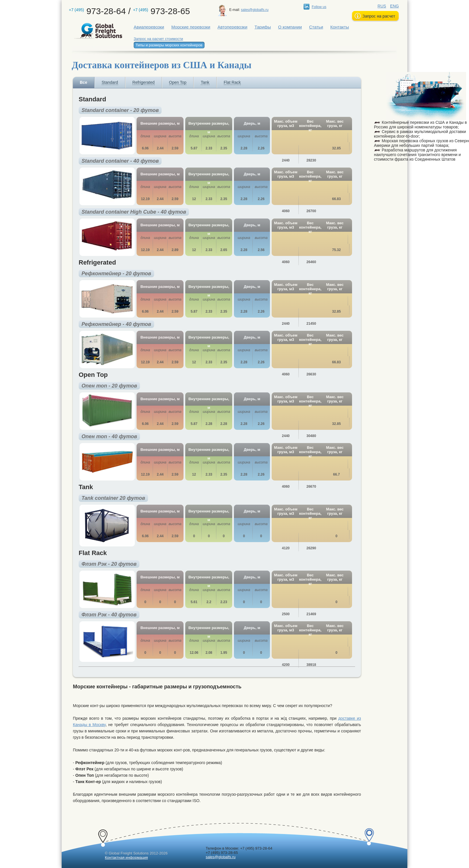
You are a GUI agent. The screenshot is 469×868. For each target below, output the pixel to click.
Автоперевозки (232, 27)
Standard (110, 82)
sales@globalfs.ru (255, 10)
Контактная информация (126, 857)
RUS (382, 6)
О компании (290, 27)
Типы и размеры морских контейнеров (169, 45)
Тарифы (263, 27)
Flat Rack (232, 82)
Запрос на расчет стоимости (158, 39)
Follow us (319, 7)
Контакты (340, 27)
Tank (205, 82)
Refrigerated (144, 82)
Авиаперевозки (149, 27)
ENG (394, 6)
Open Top (178, 82)
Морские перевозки (191, 27)
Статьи (316, 27)
